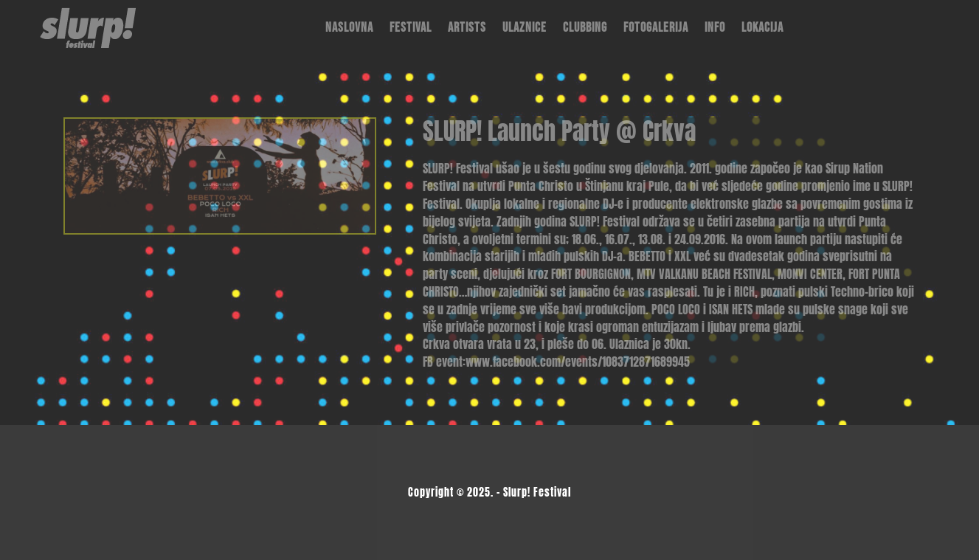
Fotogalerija (656, 28)
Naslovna (349, 28)
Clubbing (585, 28)
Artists (467, 28)
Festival (411, 28)
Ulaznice (525, 28)
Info (715, 28)
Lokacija (762, 28)
